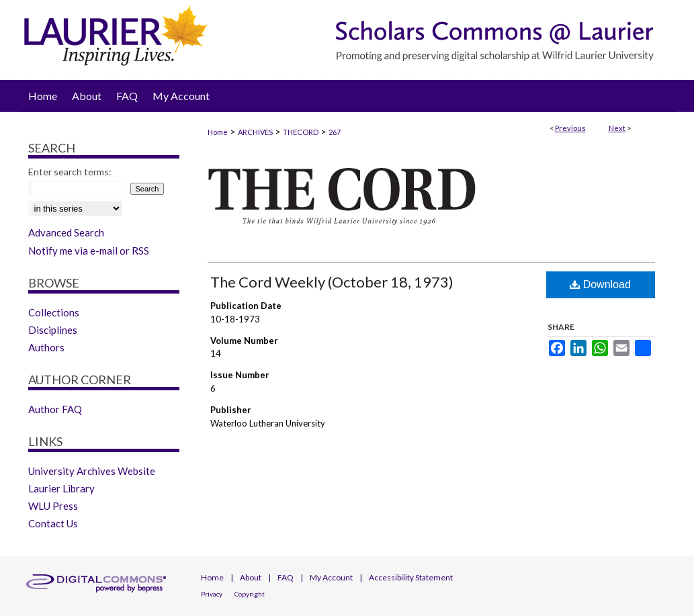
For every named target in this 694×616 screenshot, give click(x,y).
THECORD (301, 132)
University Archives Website (92, 471)
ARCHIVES (255, 132)
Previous (570, 128)
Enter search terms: (70, 172)
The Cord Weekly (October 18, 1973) (332, 282)
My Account (331, 577)
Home (218, 132)
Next (617, 128)
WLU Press (53, 506)
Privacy (212, 594)
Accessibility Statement (411, 577)
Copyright (250, 594)
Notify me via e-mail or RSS (89, 251)
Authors (46, 347)
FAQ (286, 577)
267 (335, 132)
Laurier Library (61, 488)
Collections (54, 312)
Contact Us (53, 523)
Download (600, 284)
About (251, 577)
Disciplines (53, 330)
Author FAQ (55, 409)
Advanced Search (66, 232)
